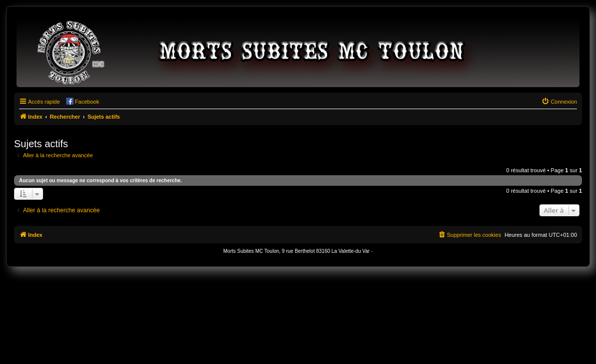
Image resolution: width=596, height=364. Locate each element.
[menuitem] (559, 102)
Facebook (87, 102)
